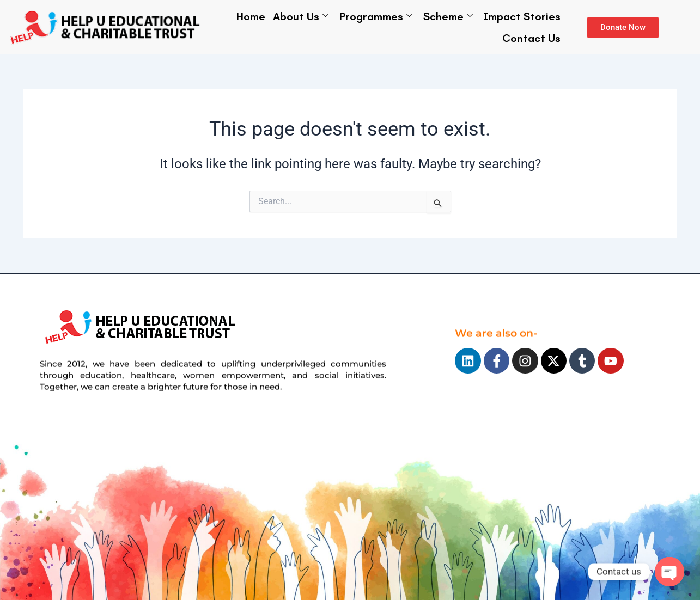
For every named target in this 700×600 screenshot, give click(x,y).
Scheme (448, 16)
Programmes (376, 16)
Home (251, 16)
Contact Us (531, 38)
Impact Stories (522, 16)
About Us (301, 16)
